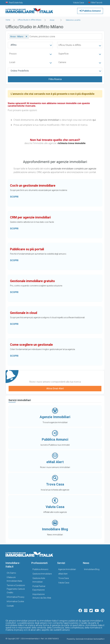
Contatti (10, 606)
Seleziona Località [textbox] (73, 20)
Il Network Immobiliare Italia (14, 579)
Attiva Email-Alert (55, 389)
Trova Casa (64, 578)
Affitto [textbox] (14, 45)
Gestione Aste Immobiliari (39, 580)
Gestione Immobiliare (42, 574)
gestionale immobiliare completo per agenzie (73, 169)
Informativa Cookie (15, 601)
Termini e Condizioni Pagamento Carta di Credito (16, 589)
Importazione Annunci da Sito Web (42, 596)
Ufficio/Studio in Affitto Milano (29, 20)
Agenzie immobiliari (49, 120)
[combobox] (53, 20)
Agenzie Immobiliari (67, 569)
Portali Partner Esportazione (39, 588)
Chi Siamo (11, 573)
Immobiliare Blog (92, 569)
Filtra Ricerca (55, 79)
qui (94, 120)
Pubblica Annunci (90, 11)
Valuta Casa (64, 583)
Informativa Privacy (16, 597)
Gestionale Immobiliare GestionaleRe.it (90, 639)
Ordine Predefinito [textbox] (20, 71)
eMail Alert (63, 574)
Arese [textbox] (52, 20)
